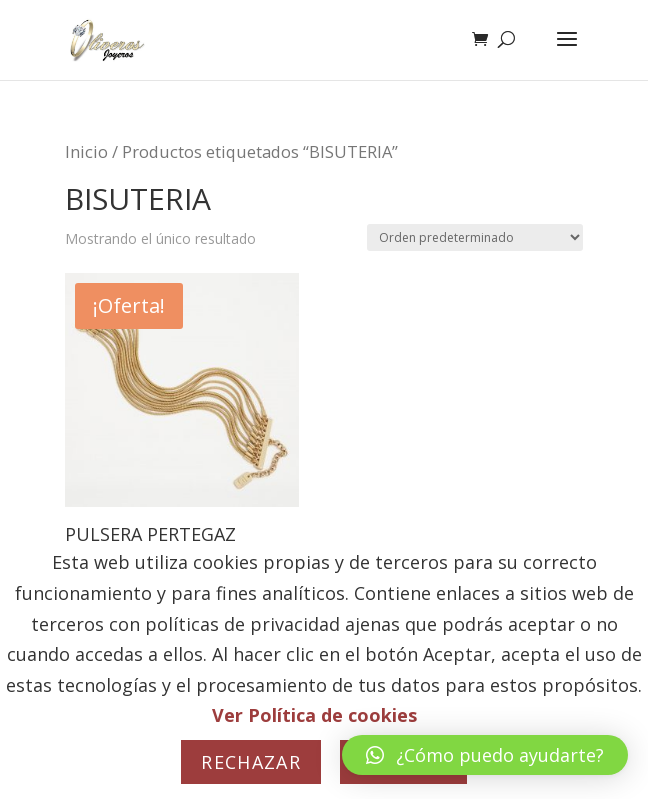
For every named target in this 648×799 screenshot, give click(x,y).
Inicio (86, 151)
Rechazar (251, 762)
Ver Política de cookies (314, 715)
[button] (485, 755)
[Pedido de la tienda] (475, 237)
